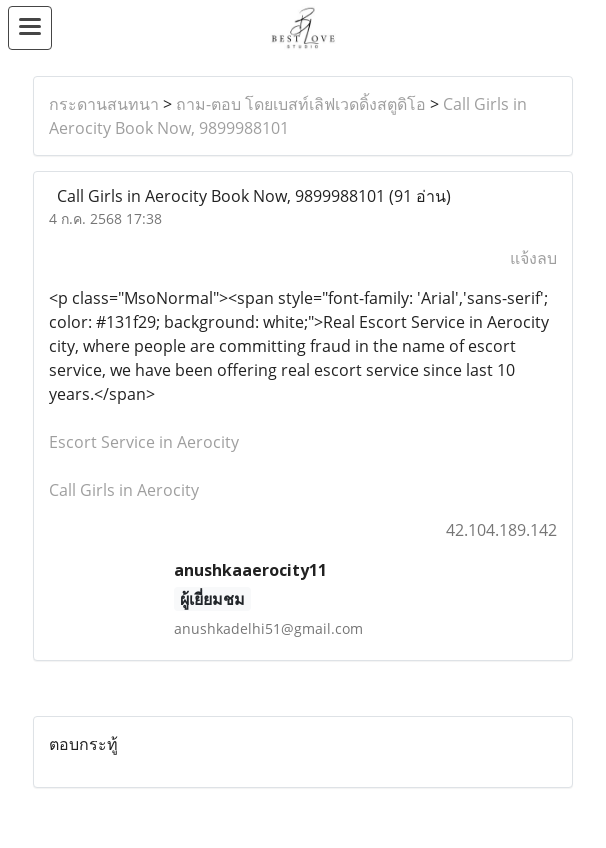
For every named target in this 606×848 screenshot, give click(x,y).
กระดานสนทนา (104, 104)
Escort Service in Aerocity (144, 442)
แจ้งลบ (533, 258)
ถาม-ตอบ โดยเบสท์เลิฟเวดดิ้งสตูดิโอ (301, 104)
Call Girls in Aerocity (124, 490)
